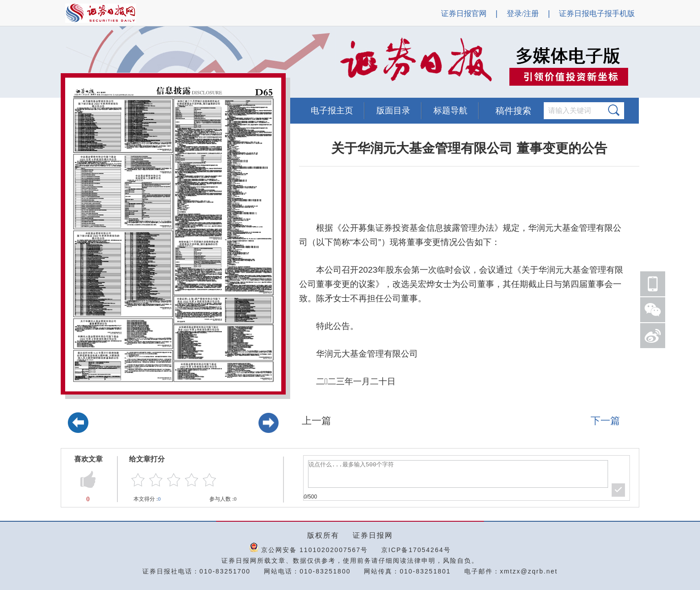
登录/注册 (523, 14)
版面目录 (393, 110)
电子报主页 (332, 110)
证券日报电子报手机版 (597, 14)
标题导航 (450, 110)
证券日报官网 (464, 14)
